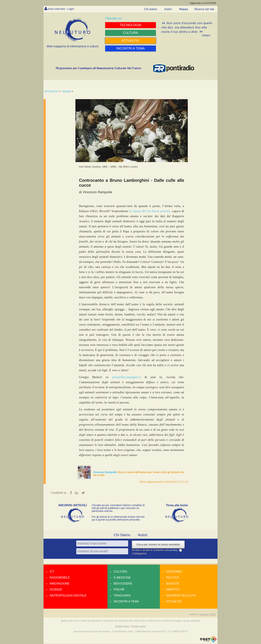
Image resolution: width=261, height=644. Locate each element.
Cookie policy (122, 626)
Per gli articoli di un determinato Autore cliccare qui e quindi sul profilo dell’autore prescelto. (118, 518)
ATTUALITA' (51, 91)
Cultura (120, 572)
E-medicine (122, 578)
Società (66, 91)
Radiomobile (60, 578)
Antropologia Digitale (68, 596)
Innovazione (60, 584)
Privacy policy (138, 626)
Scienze (56, 590)
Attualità (174, 602)
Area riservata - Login (62, 9)
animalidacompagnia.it (127, 377)
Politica (173, 578)
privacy (174, 550)
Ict (52, 572)
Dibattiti (173, 590)
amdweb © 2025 (208, 615)
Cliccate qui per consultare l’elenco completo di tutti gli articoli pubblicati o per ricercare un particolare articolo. (118, 508)
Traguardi (122, 596)
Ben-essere (123, 584)
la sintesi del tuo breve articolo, (150, 211)
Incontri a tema (126, 602)
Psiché (119, 590)
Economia (174, 572)
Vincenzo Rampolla (105, 472)
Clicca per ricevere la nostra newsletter (158, 545)
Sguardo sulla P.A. (181, 596)
